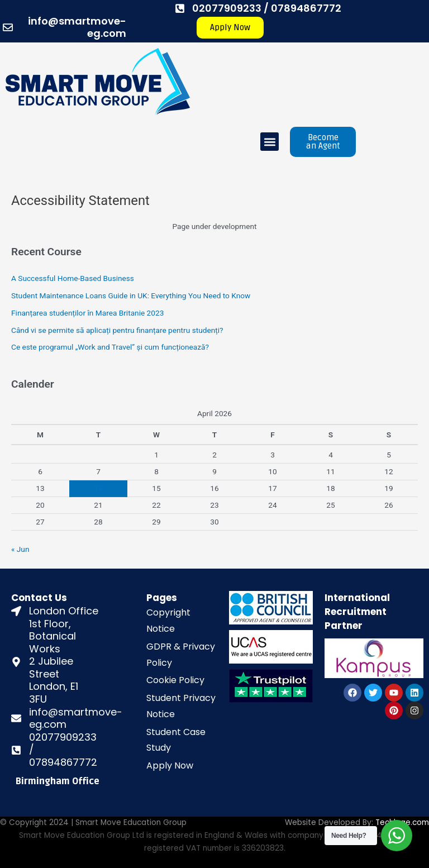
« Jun (20, 549)
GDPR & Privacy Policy (181, 655)
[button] (270, 142)
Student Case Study (176, 740)
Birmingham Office (58, 781)
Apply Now (170, 766)
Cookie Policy (175, 680)
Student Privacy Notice (181, 706)
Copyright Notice (168, 621)
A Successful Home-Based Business (73, 278)
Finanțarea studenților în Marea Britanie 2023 (87, 313)
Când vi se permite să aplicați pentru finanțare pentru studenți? (117, 330)
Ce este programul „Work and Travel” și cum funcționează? (110, 347)
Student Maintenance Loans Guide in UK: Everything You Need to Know (131, 295)
